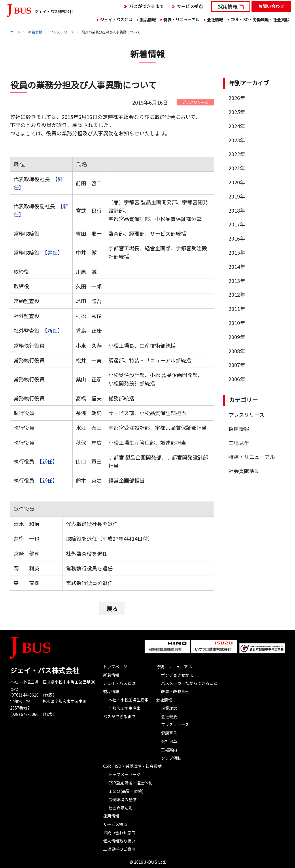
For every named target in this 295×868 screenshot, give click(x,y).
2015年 (237, 252)
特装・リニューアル (181, 20)
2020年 (237, 182)
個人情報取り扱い (119, 841)
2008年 (237, 351)
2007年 (237, 365)
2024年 (237, 126)
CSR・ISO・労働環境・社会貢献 (260, 20)
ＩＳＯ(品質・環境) (126, 791)
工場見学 (239, 443)
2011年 (237, 309)
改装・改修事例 (175, 691)
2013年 (237, 281)
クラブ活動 (171, 758)
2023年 (237, 140)
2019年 (237, 196)
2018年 (237, 210)
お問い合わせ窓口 (119, 832)
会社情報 (215, 20)
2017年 (237, 224)
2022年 (237, 154)
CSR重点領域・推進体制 (130, 782)
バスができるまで (146, 6)
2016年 (237, 238)
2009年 (237, 337)
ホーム (15, 32)
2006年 (237, 379)
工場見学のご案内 (119, 849)
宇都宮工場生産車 (124, 708)
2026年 (237, 98)
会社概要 (169, 716)
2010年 (237, 323)
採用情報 (228, 6)
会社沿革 (169, 741)
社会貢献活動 (244, 471)
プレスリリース (62, 32)
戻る (112, 608)
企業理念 (169, 708)
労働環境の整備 (122, 799)
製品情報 (148, 20)
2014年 (237, 266)
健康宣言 (169, 733)
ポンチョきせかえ (177, 675)
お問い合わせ (271, 6)
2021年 (237, 168)
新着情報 (35, 32)
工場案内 (169, 749)
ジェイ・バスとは (116, 20)
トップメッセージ (124, 774)
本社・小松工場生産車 (128, 699)
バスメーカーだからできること (189, 683)
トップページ (115, 666)
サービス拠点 (190, 6)
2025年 (237, 112)
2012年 (237, 294)
